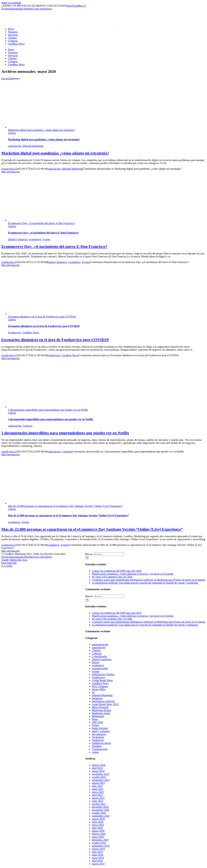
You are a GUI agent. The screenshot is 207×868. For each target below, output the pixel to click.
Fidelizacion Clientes (103, 674)
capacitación (15, 146)
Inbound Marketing (33, 146)
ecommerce (35, 239)
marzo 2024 (98, 771)
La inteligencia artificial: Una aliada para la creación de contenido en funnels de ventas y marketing (145, 583)
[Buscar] (87, 558)
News (95, 719)
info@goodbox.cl (76, 6)
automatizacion (100, 644)
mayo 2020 (98, 825)
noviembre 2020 (101, 810)
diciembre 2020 (100, 807)
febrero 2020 (99, 834)
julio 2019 (97, 852)
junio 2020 (98, 822)
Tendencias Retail (101, 743)
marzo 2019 (98, 864)
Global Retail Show (102, 680)
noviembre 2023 (101, 774)
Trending (97, 746)
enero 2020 (98, 837)
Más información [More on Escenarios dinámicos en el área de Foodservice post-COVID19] (10, 358)
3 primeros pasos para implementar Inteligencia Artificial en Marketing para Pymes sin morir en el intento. (149, 580)
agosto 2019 (98, 849)
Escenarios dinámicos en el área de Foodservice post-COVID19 (42, 317)
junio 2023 (98, 789)
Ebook (95, 662)
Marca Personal (100, 707)
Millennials (98, 716)
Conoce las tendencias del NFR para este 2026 (117, 571)
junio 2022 (98, 801)
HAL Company (100, 686)
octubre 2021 (99, 804)
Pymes (96, 725)
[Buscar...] (109, 554)
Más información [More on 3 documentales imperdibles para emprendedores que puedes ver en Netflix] (10, 455)
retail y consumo (101, 731)
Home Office (99, 689)
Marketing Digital (102, 710)
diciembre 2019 (100, 840)
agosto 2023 (98, 783)
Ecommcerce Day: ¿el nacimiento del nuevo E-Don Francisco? (42, 223)
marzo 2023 (98, 798)
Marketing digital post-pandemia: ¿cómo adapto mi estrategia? (41, 130)
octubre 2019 (99, 843)
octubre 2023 (99, 777)
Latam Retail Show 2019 (105, 704)
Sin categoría (99, 734)
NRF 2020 (98, 722)
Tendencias (98, 740)
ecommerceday (100, 668)
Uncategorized (100, 749)
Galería (12, 133)
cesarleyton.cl (9, 169)
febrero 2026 (99, 765)
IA (93, 692)
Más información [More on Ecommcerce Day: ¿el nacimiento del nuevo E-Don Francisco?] (10, 265)
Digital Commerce (18, 239)
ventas (95, 752)
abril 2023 (97, 795)
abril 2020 (97, 828)
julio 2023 (97, 786)
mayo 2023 (98, 792)
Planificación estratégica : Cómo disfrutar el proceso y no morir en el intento (133, 574)
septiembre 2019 (101, 846)
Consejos (28, 426)
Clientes (96, 650)
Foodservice (14, 333)
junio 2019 (98, 855)
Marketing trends (101, 713)
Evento (46, 239)
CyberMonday (100, 656)
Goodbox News (31, 333)
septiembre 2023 (101, 780)
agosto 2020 (98, 819)
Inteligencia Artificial (103, 701)
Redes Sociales (100, 728)
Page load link (9, 563)
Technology (98, 737)
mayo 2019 (98, 858)
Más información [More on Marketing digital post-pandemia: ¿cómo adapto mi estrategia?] (10, 172)
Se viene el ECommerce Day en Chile (112, 577)
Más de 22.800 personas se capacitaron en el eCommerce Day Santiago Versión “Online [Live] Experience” (66, 506)
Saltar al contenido (11, 3)
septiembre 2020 (101, 816)
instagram (97, 698)
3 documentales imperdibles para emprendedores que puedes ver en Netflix (48, 410)
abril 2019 (97, 861)
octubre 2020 (99, 813)
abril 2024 (97, 768)
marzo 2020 (98, 831)
